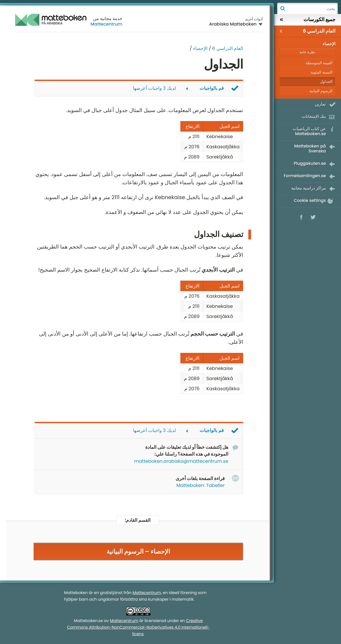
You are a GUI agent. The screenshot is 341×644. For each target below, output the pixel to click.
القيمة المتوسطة (319, 63)
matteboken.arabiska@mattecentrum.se (181, 461)
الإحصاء (200, 48)
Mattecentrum (106, 24)
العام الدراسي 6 (228, 48)
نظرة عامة (307, 52)
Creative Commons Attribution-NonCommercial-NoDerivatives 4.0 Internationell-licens (138, 628)
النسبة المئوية (322, 72)
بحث (282, 9)
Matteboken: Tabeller (201, 485)
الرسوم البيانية (321, 91)
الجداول (326, 82)
